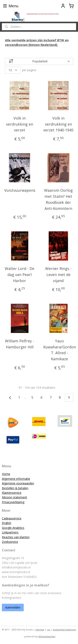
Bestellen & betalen (15, 488)
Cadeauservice (12, 518)
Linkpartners (10, 532)
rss (49, 630)
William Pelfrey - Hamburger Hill (20, 344)
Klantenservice (12, 493)
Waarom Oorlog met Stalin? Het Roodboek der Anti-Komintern (58, 199)
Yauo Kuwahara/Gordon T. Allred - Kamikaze (60, 350)
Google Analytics (13, 528)
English (7, 523)
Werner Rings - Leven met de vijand (58, 275)
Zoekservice (10, 542)
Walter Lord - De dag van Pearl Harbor (20, 275)
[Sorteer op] (39, 61)
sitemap (40, 630)
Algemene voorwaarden (18, 483)
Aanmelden (13, 607)
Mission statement (14, 497)
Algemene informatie (16, 479)
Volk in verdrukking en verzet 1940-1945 (58, 124)
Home (6, 474)
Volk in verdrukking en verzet (20, 124)
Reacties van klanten (16, 537)
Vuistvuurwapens (20, 190)
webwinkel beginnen (64, 630)
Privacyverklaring (13, 502)
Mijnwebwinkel (47, 636)
